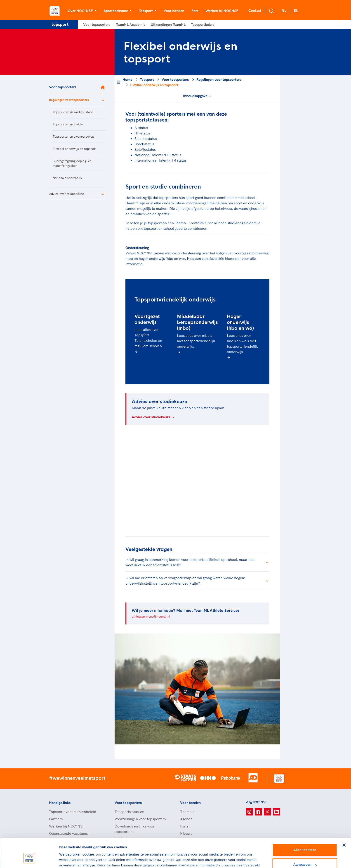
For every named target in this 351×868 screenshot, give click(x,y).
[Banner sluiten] (344, 821)
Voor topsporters (97, 24)
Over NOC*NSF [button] (81, 11)
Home (127, 79)
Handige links (60, 803)
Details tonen (70, 859)
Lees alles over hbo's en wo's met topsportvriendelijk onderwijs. (242, 344)
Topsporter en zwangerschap (73, 136)
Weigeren (305, 855)
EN (296, 10)
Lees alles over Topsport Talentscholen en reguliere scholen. (149, 338)
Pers (195, 11)
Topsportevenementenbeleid (73, 812)
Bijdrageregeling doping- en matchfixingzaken (72, 163)
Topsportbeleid (203, 24)
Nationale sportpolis (67, 178)
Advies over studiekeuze (66, 194)
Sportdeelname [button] (116, 11)
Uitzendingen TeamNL (168, 24)
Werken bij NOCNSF (222, 11)
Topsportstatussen (129, 812)
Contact (255, 10)
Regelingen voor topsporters (69, 100)
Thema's (187, 812)
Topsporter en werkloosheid (73, 112)
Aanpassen (305, 841)
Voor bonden (174, 11)
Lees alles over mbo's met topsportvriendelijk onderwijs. (196, 341)
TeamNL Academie (131, 24)
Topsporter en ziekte (68, 124)
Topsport (147, 79)
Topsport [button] (146, 11)
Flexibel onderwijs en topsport (75, 149)
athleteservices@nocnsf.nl (151, 617)
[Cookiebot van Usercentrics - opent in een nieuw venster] (29, 859)
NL (284, 10)
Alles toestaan (305, 826)
